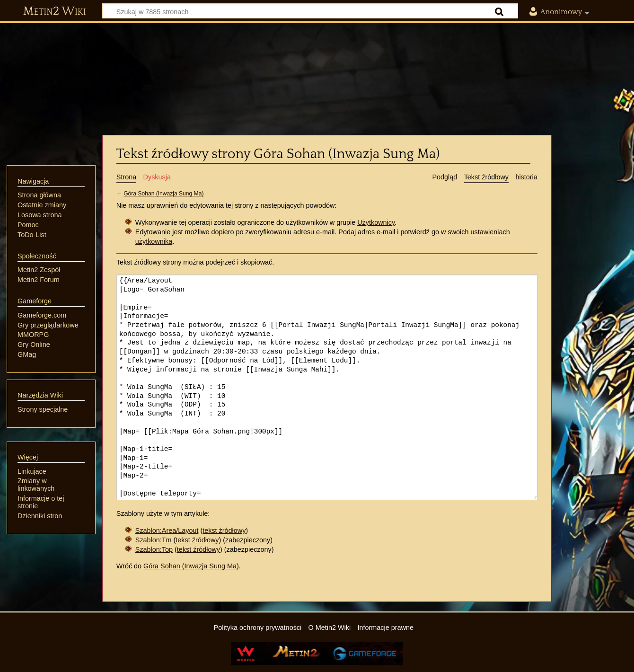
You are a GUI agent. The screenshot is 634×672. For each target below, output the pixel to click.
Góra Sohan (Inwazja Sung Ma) (163, 194)
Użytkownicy (376, 222)
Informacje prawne (386, 628)
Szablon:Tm (154, 540)
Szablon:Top (154, 549)
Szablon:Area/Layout (167, 531)
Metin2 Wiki (55, 11)
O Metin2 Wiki (330, 628)
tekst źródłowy (224, 531)
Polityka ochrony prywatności (258, 628)
